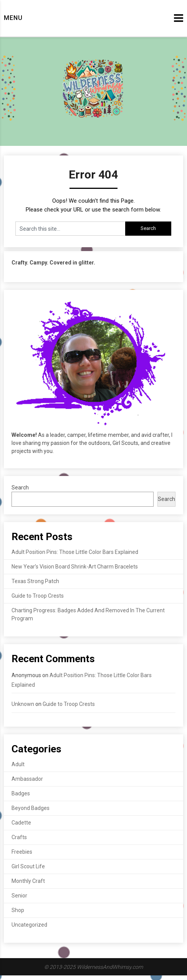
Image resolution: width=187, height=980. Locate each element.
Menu (13, 18)
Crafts (19, 837)
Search (20, 488)
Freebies (22, 852)
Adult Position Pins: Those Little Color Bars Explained (75, 552)
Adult (18, 764)
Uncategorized (29, 925)
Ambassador (27, 779)
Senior (19, 896)
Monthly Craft (28, 881)
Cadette (21, 823)
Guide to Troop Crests (38, 596)
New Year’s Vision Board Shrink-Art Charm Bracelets (75, 567)
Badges (21, 793)
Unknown (23, 704)
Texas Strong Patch (35, 581)
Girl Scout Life (28, 866)
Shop (18, 910)
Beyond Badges (31, 808)
